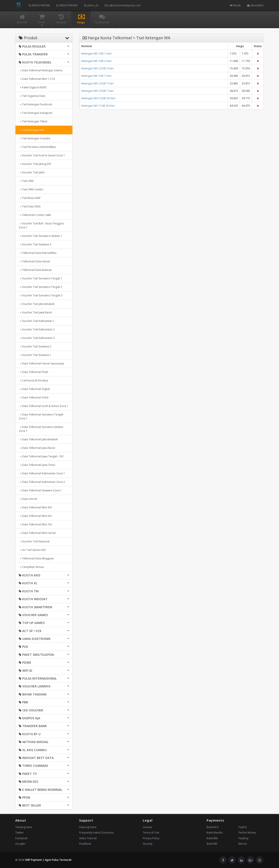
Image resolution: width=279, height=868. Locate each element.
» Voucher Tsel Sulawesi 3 (35, 244)
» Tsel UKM (26, 181)
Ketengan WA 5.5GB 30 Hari (98, 98)
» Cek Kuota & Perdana (33, 380)
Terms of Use (151, 833)
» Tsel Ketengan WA (31, 130)
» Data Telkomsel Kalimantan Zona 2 (42, 482)
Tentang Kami (24, 827)
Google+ (21, 844)
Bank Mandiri (215, 833)
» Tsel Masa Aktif (30, 198)
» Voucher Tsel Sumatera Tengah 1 (41, 278)
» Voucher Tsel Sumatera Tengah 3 (41, 295)
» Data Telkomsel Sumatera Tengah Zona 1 (41, 416)
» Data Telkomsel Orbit (34, 397)
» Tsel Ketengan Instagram (36, 113)
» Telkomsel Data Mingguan (36, 558)
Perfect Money (247, 833)
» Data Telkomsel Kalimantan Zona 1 (42, 473)
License (147, 827)
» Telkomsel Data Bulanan (35, 270)
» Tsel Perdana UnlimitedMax (37, 147)
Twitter (20, 833)
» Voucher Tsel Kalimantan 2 (37, 329)
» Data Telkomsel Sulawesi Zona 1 (40, 490)
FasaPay (243, 838)
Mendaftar (255, 5)
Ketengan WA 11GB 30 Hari (98, 106)
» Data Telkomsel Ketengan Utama (41, 70)
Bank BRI (212, 844)
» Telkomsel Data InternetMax (38, 253)
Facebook (21, 838)
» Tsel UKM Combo (31, 189)
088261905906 (39, 5)
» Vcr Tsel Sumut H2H (32, 550)
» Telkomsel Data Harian (34, 261)
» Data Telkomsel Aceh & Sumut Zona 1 (43, 406)
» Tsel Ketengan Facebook (35, 104)
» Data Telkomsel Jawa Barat (37, 448)
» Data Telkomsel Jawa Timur (37, 465)
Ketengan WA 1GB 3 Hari (96, 61)
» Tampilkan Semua (31, 567)
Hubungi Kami (88, 827)
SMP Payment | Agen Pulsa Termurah (48, 860)
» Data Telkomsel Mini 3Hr (35, 507)
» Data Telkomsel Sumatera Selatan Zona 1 (41, 429)
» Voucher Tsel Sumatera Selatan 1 (40, 236)
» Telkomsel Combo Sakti (35, 215)
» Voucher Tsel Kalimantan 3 (37, 338)
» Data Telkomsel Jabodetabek (38, 439)
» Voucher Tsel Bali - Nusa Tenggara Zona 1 (41, 225)
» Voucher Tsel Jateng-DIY (35, 164)
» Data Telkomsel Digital (34, 389)
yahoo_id (91, 5)
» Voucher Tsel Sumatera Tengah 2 (41, 287)
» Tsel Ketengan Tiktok (33, 121)
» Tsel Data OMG (30, 206)
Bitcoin (243, 844)
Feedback (85, 844)
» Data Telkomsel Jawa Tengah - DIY (41, 456)
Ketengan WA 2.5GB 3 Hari (98, 68)
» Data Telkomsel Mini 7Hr (35, 524)
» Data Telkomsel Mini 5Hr (35, 516)
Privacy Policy (151, 838)
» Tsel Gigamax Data (32, 96)
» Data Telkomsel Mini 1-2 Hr (37, 79)
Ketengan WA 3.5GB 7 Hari (98, 91)
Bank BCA (213, 827)
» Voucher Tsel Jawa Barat (35, 312)
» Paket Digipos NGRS (33, 87)
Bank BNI (212, 838)
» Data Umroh (28, 499)
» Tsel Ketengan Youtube (35, 138)
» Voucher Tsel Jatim (32, 172)
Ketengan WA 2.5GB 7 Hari (98, 83)
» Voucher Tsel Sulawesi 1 (35, 355)
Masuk (235, 5)
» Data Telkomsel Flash (33, 372)
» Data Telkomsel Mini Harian (37, 533)
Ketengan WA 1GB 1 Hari (96, 54)
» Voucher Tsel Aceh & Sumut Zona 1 (42, 155)
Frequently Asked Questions (96, 833)
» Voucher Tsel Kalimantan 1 (37, 321)
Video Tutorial (88, 838)
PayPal (242, 827)
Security (148, 844)
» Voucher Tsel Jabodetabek (37, 304)
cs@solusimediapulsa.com (123, 5)
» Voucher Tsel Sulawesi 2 (35, 346)
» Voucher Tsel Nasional (34, 541)
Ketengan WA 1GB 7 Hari (96, 76)
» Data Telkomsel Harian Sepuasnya (41, 363)
